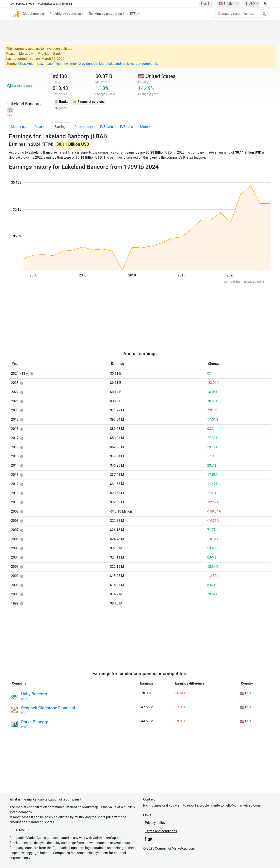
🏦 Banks (61, 102)
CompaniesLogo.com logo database (79, 848)
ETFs (134, 14)
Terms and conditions (161, 831)
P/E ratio (107, 127)
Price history (84, 127)
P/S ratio (127, 127)
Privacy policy (155, 823)
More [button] (144, 127)
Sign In (206, 4)
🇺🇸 (227, 4)
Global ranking (33, 14)
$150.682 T (65, 4)
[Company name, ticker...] (241, 14)
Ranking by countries (65, 14)
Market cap (19, 127)
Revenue (41, 127)
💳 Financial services (88, 102)
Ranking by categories (105, 14)
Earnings (61, 127)
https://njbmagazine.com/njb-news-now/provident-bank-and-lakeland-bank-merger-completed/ (88, 64)
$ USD (251, 4)
